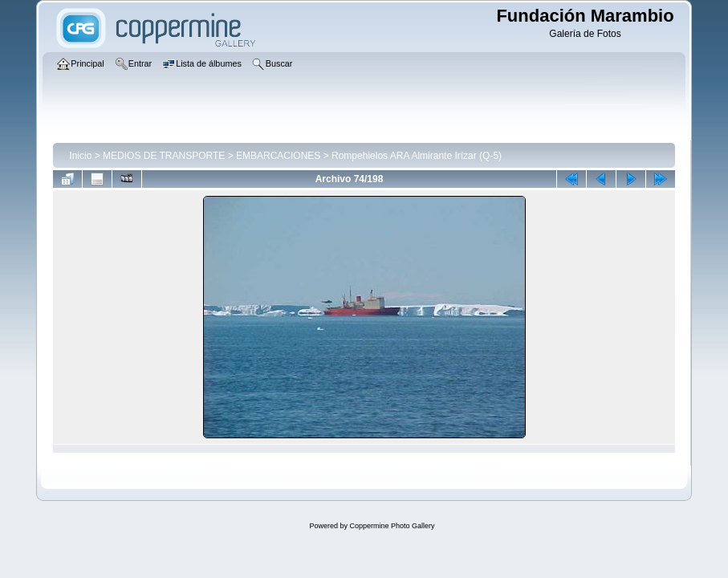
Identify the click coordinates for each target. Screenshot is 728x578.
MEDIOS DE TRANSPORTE (164, 156)
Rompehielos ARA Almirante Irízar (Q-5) (417, 156)
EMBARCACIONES (278, 156)
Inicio (80, 156)
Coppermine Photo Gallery (392, 526)
